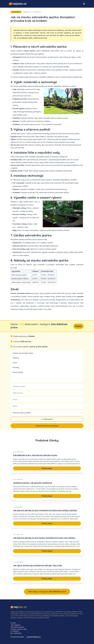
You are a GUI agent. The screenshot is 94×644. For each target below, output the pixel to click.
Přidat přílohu (47, 419)
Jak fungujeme (15, 625)
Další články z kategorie (47, 592)
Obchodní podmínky (17, 627)
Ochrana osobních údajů (19, 629)
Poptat (78, 326)
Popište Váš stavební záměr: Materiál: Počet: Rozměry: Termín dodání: (47, 366)
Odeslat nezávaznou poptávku (47, 426)
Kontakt (13, 623)
